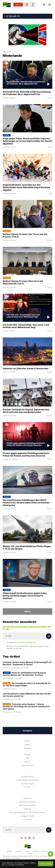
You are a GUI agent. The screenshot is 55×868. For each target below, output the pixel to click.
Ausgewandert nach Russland (28, 780)
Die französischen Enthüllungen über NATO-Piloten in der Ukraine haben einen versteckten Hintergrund (26, 503)
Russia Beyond (28, 765)
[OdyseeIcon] (34, 838)
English (10, 851)
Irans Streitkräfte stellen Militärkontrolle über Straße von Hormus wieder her (27, 695)
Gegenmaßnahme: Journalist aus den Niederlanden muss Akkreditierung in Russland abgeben (26, 187)
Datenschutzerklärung (27, 802)
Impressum (28, 798)
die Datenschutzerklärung (26, 642)
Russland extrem (28, 784)
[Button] (49, 636)
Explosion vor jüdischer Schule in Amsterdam (26, 368)
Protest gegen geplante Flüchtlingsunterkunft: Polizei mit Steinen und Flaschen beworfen (26, 455)
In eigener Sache (27, 816)
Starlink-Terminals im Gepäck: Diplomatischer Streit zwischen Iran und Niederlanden (26, 411)
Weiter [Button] (28, 611)
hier (6, 865)
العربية (27, 851)
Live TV (18, 5)
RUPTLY (28, 762)
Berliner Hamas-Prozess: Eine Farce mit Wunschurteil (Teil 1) (23, 282)
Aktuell (27, 741)
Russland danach (28, 776)
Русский (19, 851)
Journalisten (28, 819)
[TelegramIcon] (21, 838)
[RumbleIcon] (30, 838)
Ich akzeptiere (21, 642)
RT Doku (28, 787)
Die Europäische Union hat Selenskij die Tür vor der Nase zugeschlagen (27, 684)
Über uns (28, 809)
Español (36, 851)
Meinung (27, 748)
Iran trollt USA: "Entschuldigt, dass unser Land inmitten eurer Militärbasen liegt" (26, 326)
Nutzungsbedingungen (28, 805)
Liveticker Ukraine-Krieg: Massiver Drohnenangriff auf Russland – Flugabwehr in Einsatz (27, 663)
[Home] (7, 5)
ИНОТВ (28, 755)
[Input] (27, 636)
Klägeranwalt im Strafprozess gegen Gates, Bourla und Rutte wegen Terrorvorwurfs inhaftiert (25, 596)
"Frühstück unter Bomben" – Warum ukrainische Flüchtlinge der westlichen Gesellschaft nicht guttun (26, 706)
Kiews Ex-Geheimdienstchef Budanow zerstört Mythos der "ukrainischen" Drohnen (24, 674)
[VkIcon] (26, 838)
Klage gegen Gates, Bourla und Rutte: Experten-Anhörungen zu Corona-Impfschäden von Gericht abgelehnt (27, 141)
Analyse (28, 745)
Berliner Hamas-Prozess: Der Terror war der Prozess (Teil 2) (25, 236)
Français (45, 851)
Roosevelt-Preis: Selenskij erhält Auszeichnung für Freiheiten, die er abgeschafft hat (27, 93)
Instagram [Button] (27, 731)
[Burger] (50, 5)
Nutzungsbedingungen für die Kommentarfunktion (27, 812)
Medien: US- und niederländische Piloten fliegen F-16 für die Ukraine (27, 548)
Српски (29, 853)
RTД (28, 758)
